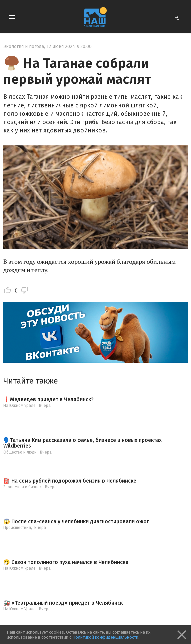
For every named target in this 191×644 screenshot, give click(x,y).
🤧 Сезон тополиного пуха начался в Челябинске (66, 562)
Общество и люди (20, 452)
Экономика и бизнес (22, 487)
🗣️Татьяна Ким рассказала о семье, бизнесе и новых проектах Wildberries (82, 443)
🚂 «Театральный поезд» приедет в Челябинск (63, 603)
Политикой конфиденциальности (105, 637)
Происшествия (17, 528)
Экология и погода (24, 47)
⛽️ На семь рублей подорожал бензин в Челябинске (70, 481)
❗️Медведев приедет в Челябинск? (48, 400)
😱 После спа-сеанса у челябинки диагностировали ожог (76, 522)
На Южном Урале (19, 406)
